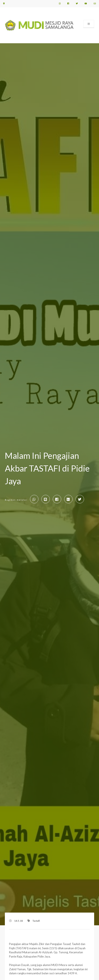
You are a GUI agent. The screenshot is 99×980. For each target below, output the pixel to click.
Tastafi (36, 921)
